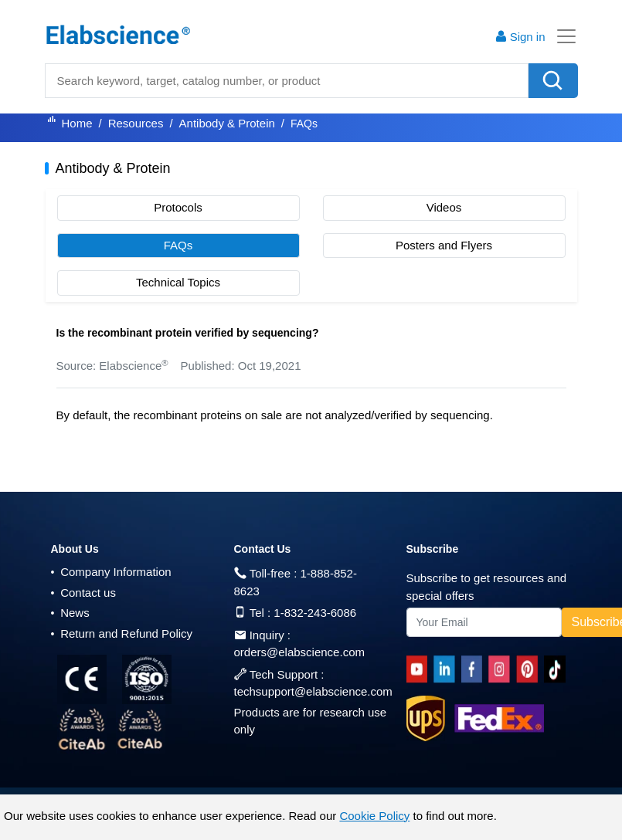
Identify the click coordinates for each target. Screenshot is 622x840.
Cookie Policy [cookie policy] (374, 816)
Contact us (83, 593)
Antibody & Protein (227, 123)
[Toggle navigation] (562, 36)
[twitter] (557, 669)
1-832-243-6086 (315, 613)
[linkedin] (447, 669)
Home (77, 123)
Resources (136, 123)
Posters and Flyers (444, 245)
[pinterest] (530, 669)
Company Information (111, 572)
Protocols (178, 207)
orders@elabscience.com (299, 652)
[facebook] (475, 669)
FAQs (178, 245)
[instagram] (502, 669)
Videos (444, 207)
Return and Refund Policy (122, 633)
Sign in (520, 37)
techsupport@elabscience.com (313, 691)
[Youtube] (420, 669)
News (70, 613)
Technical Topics (178, 282)
